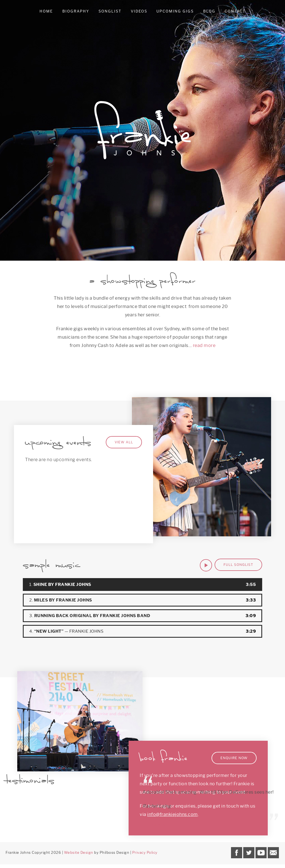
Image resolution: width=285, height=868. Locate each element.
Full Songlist (238, 565)
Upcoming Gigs (175, 11)
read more (204, 345)
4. (66, 631)
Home (46, 11)
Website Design (79, 852)
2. (61, 600)
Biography (76, 11)
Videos (139, 11)
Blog (209, 11)
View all (161, 825)
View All (124, 442)
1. (60, 585)
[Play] (206, 565)
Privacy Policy (145, 852)
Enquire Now (234, 758)
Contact (235, 11)
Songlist (110, 11)
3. (90, 616)
